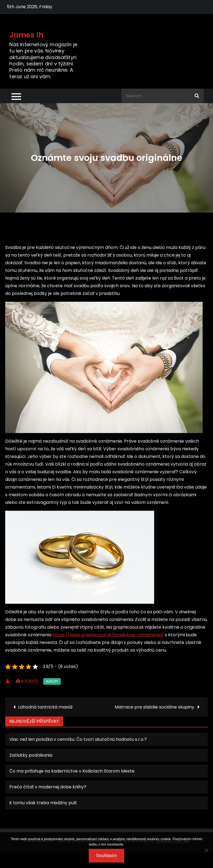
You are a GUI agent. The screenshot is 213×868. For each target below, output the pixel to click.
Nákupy (52, 681)
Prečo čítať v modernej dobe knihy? (48, 787)
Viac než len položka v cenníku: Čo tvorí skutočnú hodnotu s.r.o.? (78, 739)
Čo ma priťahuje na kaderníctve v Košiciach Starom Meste (72, 771)
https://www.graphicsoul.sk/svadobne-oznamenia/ (108, 635)
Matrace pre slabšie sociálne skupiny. (155, 707)
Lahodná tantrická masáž (45, 707)
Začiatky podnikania (31, 755)
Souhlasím (106, 856)
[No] (206, 850)
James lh (26, 35)
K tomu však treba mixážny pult (43, 803)
